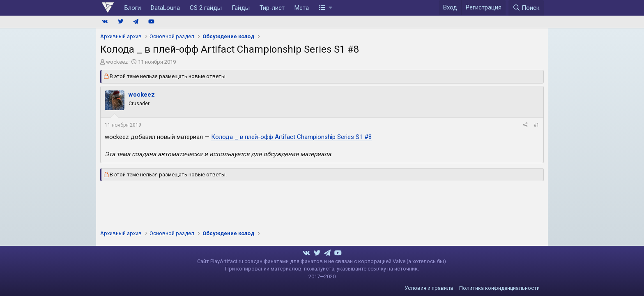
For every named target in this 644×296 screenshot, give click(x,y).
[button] (325, 8)
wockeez (117, 62)
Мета (302, 8)
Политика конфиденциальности (499, 288)
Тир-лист (272, 8)
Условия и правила (429, 288)
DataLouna (165, 8)
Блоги (133, 8)
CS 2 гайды (206, 8)
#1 (536, 125)
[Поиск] (526, 8)
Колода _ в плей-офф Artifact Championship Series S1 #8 (291, 137)
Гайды (241, 8)
